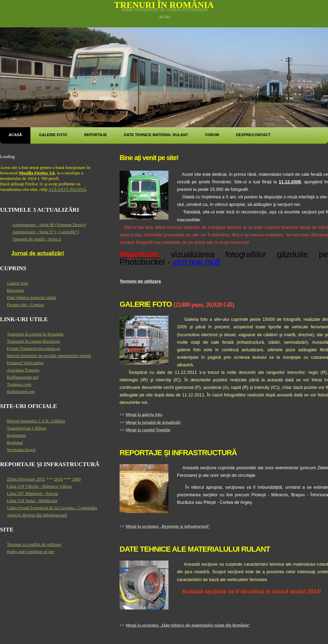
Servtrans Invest (21, 450)
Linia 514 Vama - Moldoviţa (32, 501)
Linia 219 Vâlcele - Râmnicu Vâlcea (39, 486)
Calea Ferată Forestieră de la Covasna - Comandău (52, 508)
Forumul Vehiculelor (25, 363)
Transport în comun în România (35, 334)
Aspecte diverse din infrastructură (37, 515)
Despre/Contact (253, 135)
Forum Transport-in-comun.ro (33, 348)
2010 (58, 479)
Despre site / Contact (25, 305)
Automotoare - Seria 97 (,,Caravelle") (46, 232)
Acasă (15, 135)
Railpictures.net (21, 391)
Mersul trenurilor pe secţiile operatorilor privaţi (49, 356)
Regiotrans (16, 435)
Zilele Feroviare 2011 (26, 479)
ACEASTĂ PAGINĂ (67, 189)
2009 (76, 479)
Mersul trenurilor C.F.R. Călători (36, 421)
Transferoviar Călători (26, 428)
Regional (15, 442)
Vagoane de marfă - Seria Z (37, 239)
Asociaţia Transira (23, 370)
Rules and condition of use (31, 551)
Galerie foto (53, 135)
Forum (212, 135)
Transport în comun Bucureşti (33, 341)
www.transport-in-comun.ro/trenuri (165, 10)
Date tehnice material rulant (156, 135)
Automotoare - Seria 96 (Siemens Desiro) (49, 225)
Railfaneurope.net (23, 377)
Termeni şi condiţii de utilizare (34, 544)
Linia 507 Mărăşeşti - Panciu (32, 493)
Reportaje (95, 135)
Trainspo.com (19, 384)
